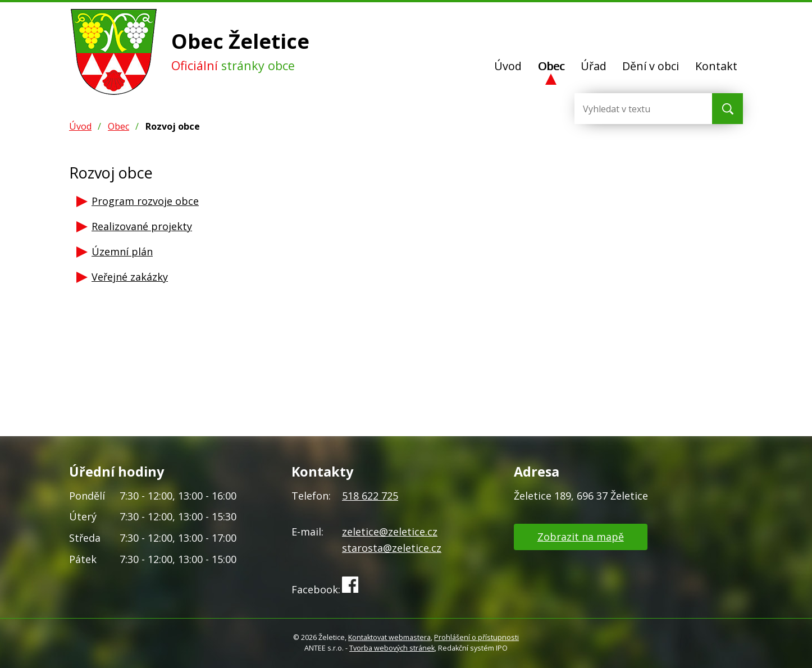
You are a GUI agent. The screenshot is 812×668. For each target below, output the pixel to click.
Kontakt (716, 66)
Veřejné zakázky (130, 277)
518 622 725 (370, 496)
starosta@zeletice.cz (392, 548)
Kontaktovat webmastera (389, 637)
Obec (551, 66)
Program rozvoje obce (145, 201)
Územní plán (122, 251)
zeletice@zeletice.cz (390, 532)
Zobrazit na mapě (581, 537)
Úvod (508, 66)
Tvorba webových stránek (392, 648)
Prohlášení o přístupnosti (476, 637)
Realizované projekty (142, 226)
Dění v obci (651, 66)
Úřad (594, 66)
